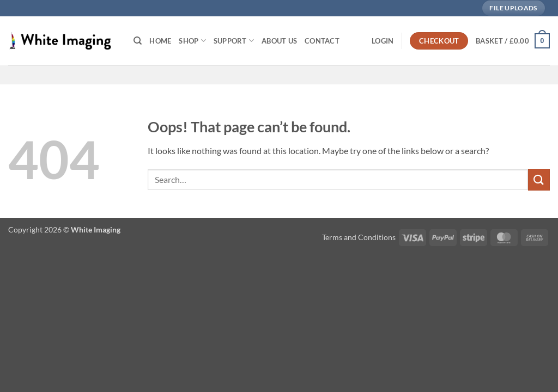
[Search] (138, 41)
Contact (322, 41)
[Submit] (539, 179)
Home (160, 41)
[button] (383, 41)
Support (234, 41)
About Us (279, 41)
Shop (192, 41)
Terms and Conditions (359, 237)
